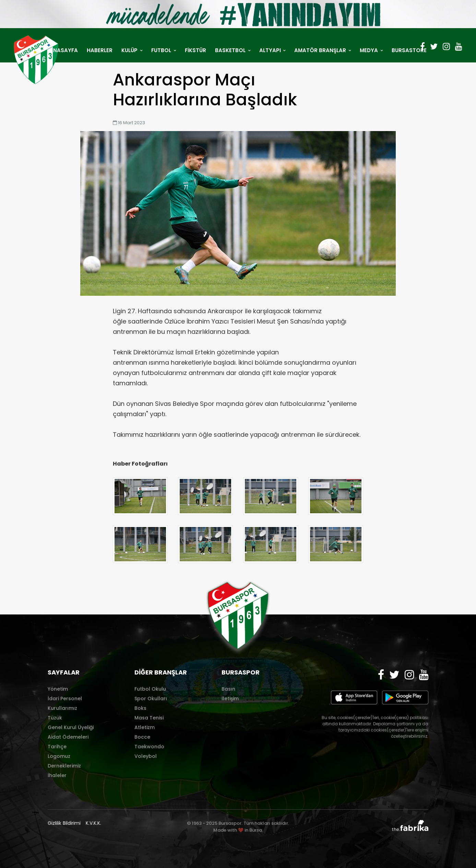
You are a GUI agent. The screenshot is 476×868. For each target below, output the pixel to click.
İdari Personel (65, 699)
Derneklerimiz (64, 766)
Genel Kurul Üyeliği (71, 727)
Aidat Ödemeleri (68, 737)
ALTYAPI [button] (271, 50)
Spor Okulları (151, 699)
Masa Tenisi (149, 718)
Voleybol (146, 756)
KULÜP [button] (130, 50)
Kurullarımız (62, 708)
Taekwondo (149, 747)
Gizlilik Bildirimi (64, 823)
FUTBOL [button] (162, 50)
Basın (228, 689)
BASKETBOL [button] (231, 50)
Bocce (142, 737)
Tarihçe (57, 747)
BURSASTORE (409, 50)
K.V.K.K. (93, 823)
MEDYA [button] (370, 50)
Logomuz (59, 756)
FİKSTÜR (195, 50)
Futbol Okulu (150, 689)
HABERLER (100, 50)
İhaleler (57, 775)
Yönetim (58, 689)
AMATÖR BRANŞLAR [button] (321, 50)
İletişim (230, 699)
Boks (140, 708)
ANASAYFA (64, 50)
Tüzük (55, 718)
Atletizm (145, 727)
